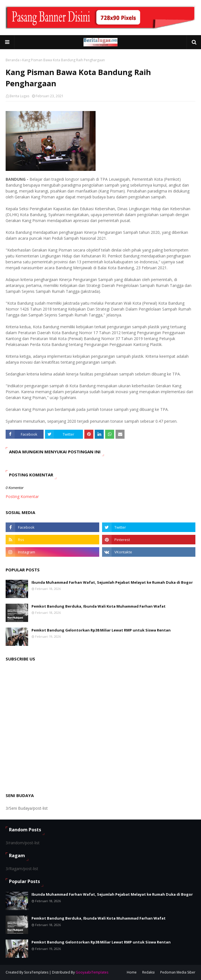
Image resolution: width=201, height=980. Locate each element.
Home (132, 972)
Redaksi (148, 972)
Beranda (13, 60)
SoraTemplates (36, 972)
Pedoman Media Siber (178, 972)
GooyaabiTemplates (92, 972)
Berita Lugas (19, 96)
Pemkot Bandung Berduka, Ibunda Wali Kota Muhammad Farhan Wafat (99, 606)
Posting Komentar (22, 496)
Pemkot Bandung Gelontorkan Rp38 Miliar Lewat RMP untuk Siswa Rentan (101, 630)
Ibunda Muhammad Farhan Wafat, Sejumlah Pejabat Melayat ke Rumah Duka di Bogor (112, 582)
